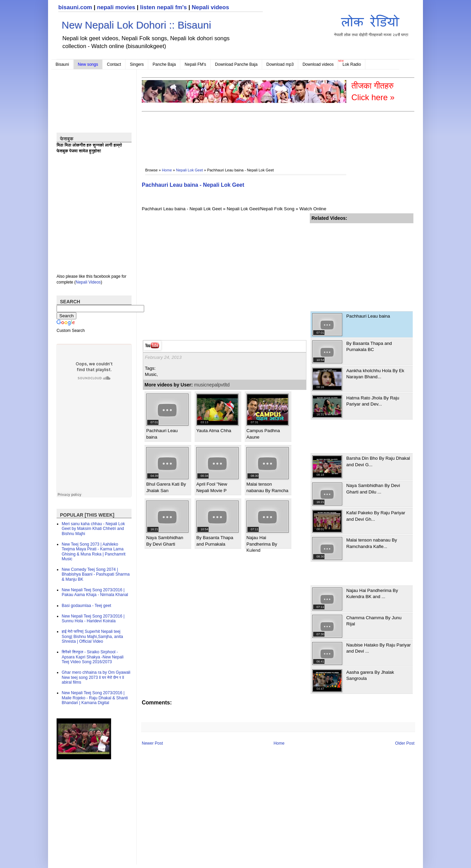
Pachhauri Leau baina (368, 316)
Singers (137, 64)
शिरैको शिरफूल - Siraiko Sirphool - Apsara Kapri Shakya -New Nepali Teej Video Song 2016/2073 (93, 657)
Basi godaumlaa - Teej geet (86, 606)
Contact (114, 64)
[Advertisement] (266, 135)
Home (167, 170)
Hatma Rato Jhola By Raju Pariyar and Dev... (373, 401)
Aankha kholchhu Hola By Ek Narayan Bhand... (375, 374)
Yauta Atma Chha (214, 431)
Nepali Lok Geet (190, 170)
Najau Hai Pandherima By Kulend (262, 544)
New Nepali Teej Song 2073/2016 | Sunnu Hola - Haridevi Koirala (93, 619)
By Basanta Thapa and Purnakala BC (369, 346)
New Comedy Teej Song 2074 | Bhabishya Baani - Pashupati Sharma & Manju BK (96, 574)
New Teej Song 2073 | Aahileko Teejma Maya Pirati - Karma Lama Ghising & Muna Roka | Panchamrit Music (94, 552)
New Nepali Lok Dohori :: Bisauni (136, 25)
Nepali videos (210, 7)
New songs (88, 64)
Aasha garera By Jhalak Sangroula (370, 675)
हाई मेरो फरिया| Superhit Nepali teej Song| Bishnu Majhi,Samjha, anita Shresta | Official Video (92, 636)
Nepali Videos (88, 282)
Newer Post (152, 743)
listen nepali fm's (163, 7)
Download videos (318, 64)
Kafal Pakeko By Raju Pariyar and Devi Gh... (376, 516)
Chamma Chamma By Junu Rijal (374, 621)
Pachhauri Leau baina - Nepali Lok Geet (193, 185)
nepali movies (116, 7)
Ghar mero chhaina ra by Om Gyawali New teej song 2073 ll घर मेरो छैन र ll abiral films (96, 677)
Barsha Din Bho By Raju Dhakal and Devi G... (378, 461)
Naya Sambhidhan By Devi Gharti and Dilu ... (373, 489)
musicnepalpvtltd (212, 385)
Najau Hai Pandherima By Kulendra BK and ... (372, 593)
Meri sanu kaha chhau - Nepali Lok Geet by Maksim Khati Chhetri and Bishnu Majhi (93, 529)
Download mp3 (280, 64)
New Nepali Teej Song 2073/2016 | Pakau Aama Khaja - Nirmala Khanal (95, 592)
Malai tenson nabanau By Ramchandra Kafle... (372, 543)
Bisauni (62, 64)
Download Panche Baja (236, 64)
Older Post (405, 743)
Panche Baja (164, 64)
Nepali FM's (195, 64)
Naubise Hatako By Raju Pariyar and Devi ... (378, 648)
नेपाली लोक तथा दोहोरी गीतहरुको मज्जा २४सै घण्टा (371, 24)
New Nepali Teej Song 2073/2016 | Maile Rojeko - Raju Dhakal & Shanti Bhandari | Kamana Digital (95, 698)
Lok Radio (352, 64)
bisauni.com (75, 7)
